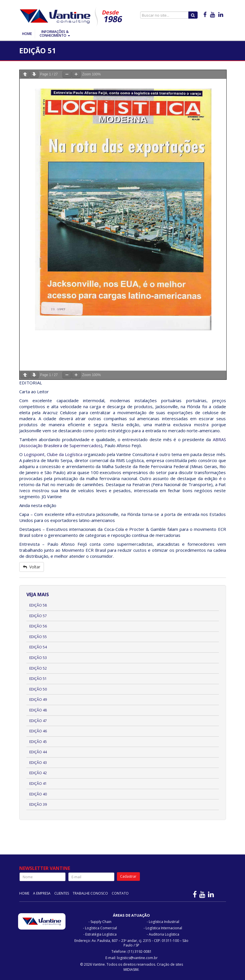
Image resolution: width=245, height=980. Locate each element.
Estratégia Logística (101, 934)
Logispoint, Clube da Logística (53, 454)
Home (27, 34)
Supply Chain (101, 922)
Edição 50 (38, 689)
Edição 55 (38, 637)
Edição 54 (38, 647)
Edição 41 (38, 784)
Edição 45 (38, 742)
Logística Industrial (164, 922)
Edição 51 (38, 679)
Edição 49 (38, 700)
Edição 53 (38, 658)
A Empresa (42, 893)
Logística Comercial (101, 928)
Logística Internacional (164, 928)
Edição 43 (38, 763)
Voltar (32, 567)
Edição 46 (38, 731)
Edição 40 (38, 794)
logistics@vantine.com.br (137, 958)
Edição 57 (38, 616)
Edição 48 (38, 710)
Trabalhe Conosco (90, 893)
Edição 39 (38, 804)
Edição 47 (38, 721)
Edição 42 (38, 773)
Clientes (62, 893)
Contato (120, 893)
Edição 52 (38, 668)
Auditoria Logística (164, 934)
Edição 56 (38, 626)
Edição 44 (38, 752)
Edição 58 (38, 605)
